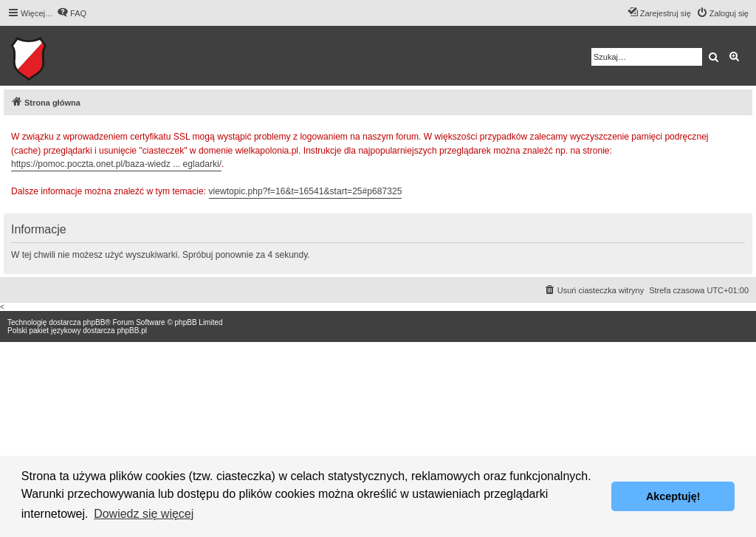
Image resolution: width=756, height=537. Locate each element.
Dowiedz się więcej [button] (144, 514)
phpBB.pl (132, 331)
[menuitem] (72, 13)
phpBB (94, 322)
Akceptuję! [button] (673, 496)
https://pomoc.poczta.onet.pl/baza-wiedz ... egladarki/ (116, 164)
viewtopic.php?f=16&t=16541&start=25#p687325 (306, 191)
